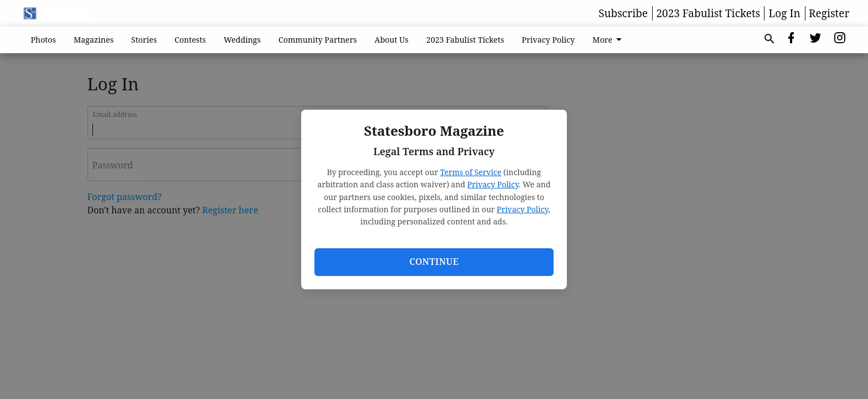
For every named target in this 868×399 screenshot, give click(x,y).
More (609, 40)
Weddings (242, 40)
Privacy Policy (493, 184)
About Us (392, 40)
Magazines (94, 40)
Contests (190, 40)
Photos (44, 40)
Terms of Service (471, 172)
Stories (144, 40)
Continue (434, 262)
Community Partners (318, 40)
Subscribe (623, 13)
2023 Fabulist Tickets (708, 13)
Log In (785, 13)
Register (829, 13)
